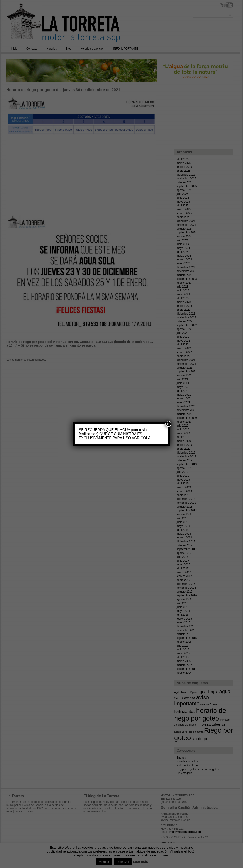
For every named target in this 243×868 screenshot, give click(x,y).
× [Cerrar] (168, 424)
